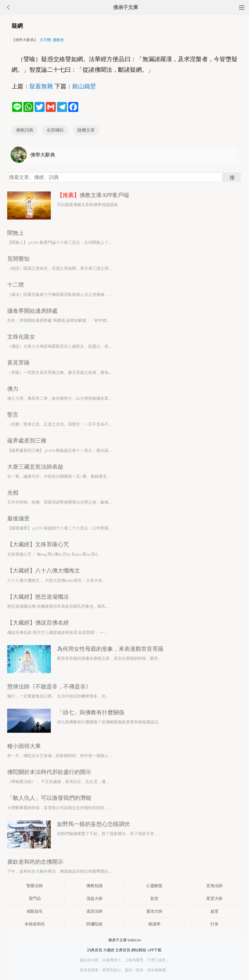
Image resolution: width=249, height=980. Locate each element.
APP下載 (154, 950)
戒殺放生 (35, 911)
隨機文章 (86, 130)
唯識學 (154, 924)
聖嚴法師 (35, 886)
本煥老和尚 (35, 924)
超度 (214, 911)
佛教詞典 (25, 130)
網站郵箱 (139, 950)
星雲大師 (214, 898)
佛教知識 (94, 886)
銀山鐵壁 (84, 86)
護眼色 (58, 40)
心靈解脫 (154, 886)
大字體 (45, 40)
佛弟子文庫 (126, 7)
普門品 (35, 898)
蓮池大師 (154, 911)
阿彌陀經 (94, 924)
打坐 (214, 924)
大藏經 (109, 950)
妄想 (154, 898)
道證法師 (94, 911)
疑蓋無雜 (41, 86)
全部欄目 (55, 130)
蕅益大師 (94, 898)
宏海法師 (214, 886)
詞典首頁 (95, 950)
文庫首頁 (123, 950)
